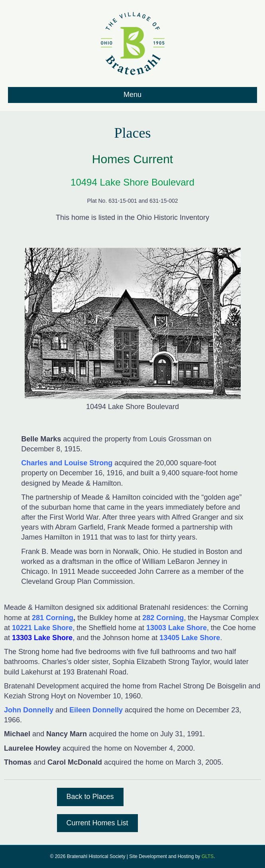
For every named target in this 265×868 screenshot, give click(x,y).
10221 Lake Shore (42, 628)
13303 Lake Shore (42, 638)
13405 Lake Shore (189, 638)
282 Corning (163, 618)
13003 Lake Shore (177, 628)
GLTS (208, 856)
